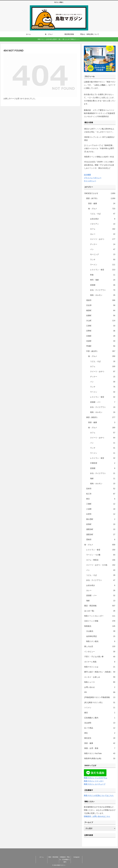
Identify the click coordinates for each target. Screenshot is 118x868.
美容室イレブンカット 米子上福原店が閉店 (99, 139)
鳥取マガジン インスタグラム (95, 778)
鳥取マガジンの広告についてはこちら (99, 796)
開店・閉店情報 (53, 857)
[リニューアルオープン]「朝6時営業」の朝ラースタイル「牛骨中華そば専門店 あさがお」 (99, 149)
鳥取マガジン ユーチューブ (95, 784)
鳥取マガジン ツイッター (94, 781)
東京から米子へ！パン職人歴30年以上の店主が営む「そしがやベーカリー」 (99, 130)
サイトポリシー (90, 181)
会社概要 (87, 175)
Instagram (76, 857)
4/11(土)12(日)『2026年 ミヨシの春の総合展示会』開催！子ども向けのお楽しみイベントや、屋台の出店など (99, 165)
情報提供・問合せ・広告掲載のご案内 (65, 859)
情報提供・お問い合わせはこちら (97, 816)
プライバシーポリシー (93, 178)
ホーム (42, 857)
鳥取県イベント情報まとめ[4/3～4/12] (99, 157)
